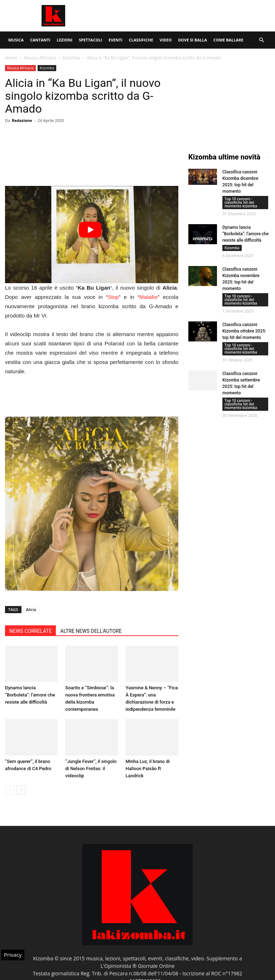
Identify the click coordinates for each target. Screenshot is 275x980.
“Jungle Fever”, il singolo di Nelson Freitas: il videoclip (91, 769)
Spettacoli (90, 40)
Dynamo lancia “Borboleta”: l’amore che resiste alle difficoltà (30, 695)
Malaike (149, 297)
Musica (16, 40)
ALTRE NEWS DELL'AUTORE (91, 631)
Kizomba (71, 58)
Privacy (13, 955)
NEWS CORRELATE (30, 631)
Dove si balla (192, 40)
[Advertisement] (186, 16)
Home (11, 58)
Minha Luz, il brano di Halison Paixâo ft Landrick (148, 769)
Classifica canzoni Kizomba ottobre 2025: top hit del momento (244, 331)
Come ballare (228, 40)
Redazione (22, 120)
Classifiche (141, 40)
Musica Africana (40, 58)
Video (166, 40)
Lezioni (64, 40)
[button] (261, 40)
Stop (113, 297)
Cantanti (40, 40)
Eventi (115, 40)
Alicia (31, 609)
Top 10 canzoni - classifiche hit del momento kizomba (241, 202)
